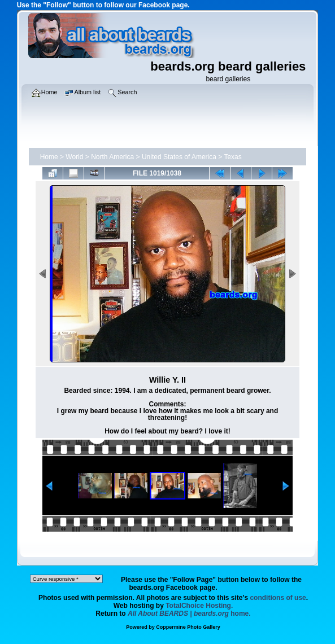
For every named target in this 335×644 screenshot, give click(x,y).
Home (49, 157)
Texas (232, 157)
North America (112, 157)
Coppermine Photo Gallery (188, 627)
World (74, 157)
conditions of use (278, 598)
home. (189, 614)
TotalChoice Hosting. (199, 606)
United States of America (179, 157)
